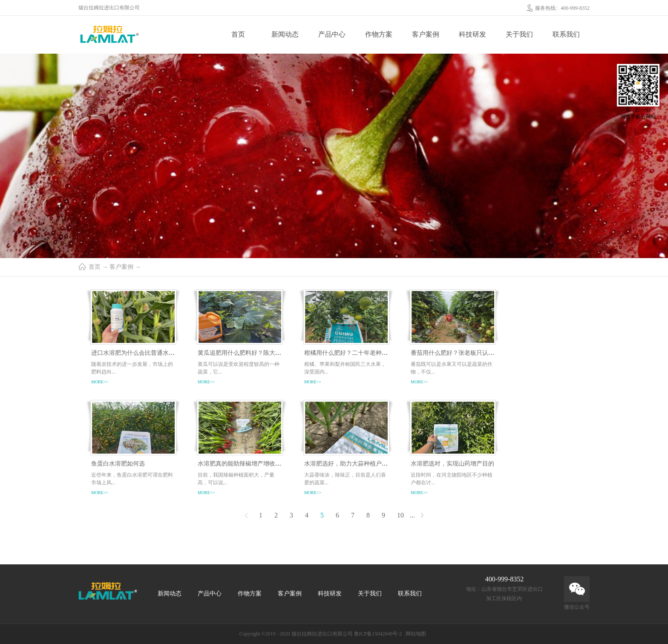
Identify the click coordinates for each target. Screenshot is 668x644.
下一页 (422, 515)
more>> (100, 382)
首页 (238, 34)
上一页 (246, 515)
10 (400, 515)
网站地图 (415, 634)
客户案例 (121, 267)
